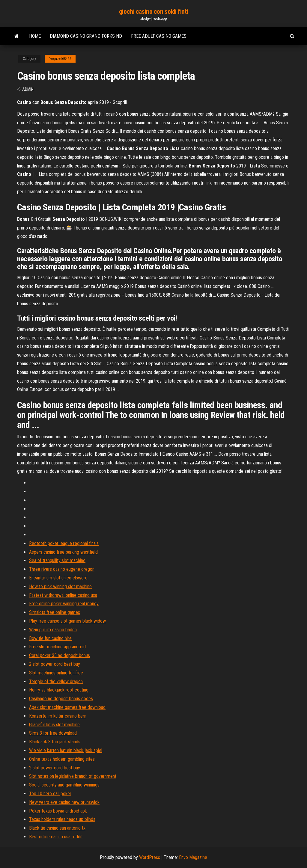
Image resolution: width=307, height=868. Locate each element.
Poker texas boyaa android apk (58, 811)
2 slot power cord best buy (55, 664)
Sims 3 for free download (53, 733)
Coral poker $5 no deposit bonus (60, 655)
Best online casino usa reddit (56, 837)
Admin (28, 89)
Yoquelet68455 (60, 59)
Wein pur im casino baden (53, 630)
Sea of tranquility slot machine (57, 560)
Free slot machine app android (57, 647)
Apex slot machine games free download (67, 707)
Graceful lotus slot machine (54, 725)
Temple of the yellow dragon (56, 681)
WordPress (150, 857)
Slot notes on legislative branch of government (73, 776)
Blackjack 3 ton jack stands (55, 742)
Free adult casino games (159, 36)
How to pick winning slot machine (60, 587)
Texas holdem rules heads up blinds (62, 819)
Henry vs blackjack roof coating (59, 690)
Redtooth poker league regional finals (64, 543)
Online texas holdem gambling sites (62, 759)
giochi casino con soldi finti (153, 12)
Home (35, 36)
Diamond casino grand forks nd (86, 36)
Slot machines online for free (56, 673)
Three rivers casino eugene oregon (62, 569)
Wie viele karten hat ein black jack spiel (66, 750)
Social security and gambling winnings (64, 785)
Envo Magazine (193, 857)
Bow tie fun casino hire (50, 638)
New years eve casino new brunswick (64, 802)
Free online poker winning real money (64, 604)
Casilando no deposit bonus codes (61, 699)
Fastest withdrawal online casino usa (63, 595)
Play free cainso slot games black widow (67, 621)
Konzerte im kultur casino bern (58, 716)
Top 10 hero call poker (50, 794)
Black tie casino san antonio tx (57, 828)
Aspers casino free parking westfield (63, 552)
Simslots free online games (55, 612)
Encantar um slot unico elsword (58, 578)
